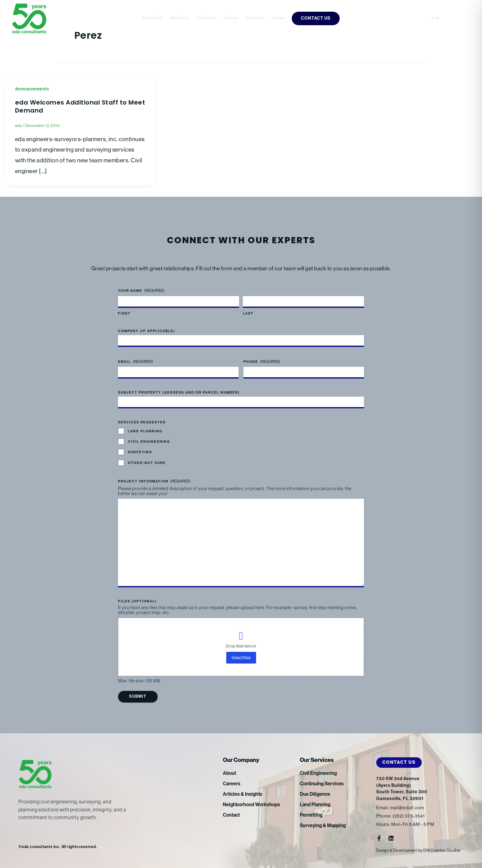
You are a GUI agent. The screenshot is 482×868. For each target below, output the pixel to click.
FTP (436, 19)
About (231, 18)
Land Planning (145, 431)
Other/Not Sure (147, 463)
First (124, 313)
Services (152, 18)
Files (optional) (137, 601)
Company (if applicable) (147, 331)
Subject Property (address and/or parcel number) (179, 392)
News (279, 18)
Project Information (154, 481)
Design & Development (397, 850)
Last (248, 313)
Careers (255, 18)
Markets (180, 18)
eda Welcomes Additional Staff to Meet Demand (80, 107)
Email (136, 362)
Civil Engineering (149, 442)
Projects (206, 18)
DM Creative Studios (442, 850)
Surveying (140, 452)
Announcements (32, 89)
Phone (262, 362)
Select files (241, 658)
